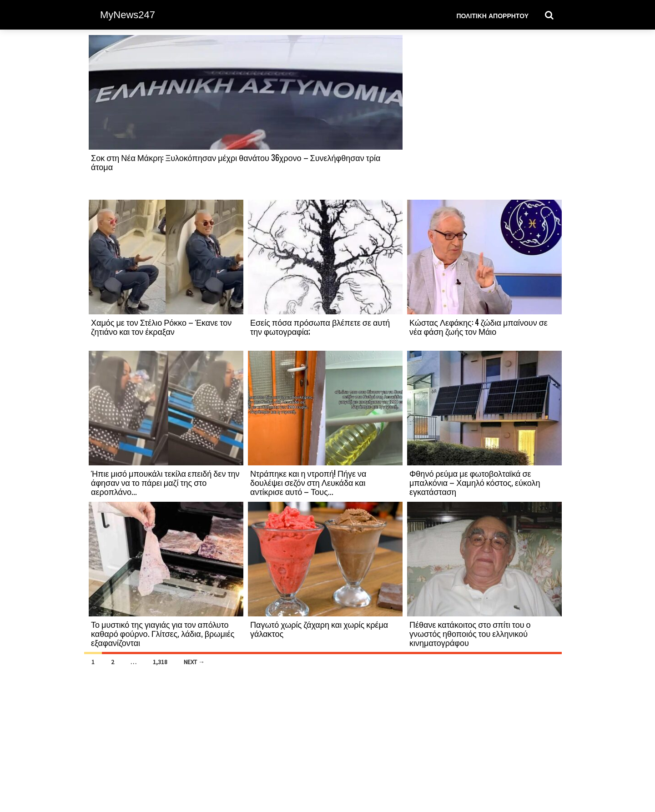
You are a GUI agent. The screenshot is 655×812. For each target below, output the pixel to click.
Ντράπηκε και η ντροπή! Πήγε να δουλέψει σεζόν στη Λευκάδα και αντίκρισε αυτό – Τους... (308, 482)
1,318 (160, 662)
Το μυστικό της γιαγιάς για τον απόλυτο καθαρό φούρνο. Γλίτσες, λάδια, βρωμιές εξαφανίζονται (163, 633)
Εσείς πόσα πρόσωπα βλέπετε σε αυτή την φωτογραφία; (320, 327)
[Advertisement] (484, 117)
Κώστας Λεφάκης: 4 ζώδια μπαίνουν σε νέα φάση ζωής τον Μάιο (479, 327)
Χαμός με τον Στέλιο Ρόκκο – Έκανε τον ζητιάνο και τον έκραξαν (161, 327)
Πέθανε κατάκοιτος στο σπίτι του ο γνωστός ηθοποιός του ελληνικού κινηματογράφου (470, 633)
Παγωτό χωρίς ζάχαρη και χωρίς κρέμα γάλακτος (319, 629)
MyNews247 (128, 15)
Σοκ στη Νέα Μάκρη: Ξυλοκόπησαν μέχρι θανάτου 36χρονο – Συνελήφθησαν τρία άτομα (236, 162)
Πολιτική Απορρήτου (492, 15)
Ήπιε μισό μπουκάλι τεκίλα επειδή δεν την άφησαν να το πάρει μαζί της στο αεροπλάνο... (165, 482)
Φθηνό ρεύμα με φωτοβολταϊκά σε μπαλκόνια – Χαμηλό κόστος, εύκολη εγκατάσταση (475, 482)
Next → (194, 662)
